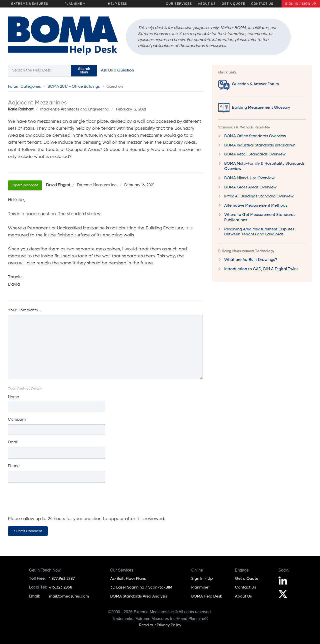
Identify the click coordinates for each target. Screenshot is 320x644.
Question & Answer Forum (255, 84)
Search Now (84, 70)
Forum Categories (24, 87)
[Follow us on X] (285, 595)
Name (13, 397)
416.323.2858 (61, 588)
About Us (207, 4)
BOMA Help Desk (207, 597)
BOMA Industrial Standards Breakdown (260, 145)
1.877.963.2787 (62, 579)
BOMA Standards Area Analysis (139, 597)
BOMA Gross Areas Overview (250, 187)
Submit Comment (28, 531)
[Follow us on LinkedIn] (285, 581)
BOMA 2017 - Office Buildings (74, 87)
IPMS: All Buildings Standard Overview (259, 196)
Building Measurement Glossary (261, 108)
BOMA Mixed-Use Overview (249, 178)
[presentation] (46, 502)
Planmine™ (75, 4)
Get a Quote (233, 4)
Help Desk (118, 4)
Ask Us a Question (117, 70)
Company (17, 420)
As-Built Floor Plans (128, 579)
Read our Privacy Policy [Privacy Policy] (160, 625)
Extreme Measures (30, 4)
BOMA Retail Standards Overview (255, 154)
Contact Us (262, 4)
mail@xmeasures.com (69, 597)
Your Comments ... (25, 310)
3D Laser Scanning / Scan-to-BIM (141, 588)
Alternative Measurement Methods (256, 206)
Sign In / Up (202, 579)
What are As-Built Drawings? (251, 260)
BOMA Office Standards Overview (255, 136)
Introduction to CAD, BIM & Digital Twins (261, 269)
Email (13, 442)
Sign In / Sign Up (301, 4)
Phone (14, 466)
